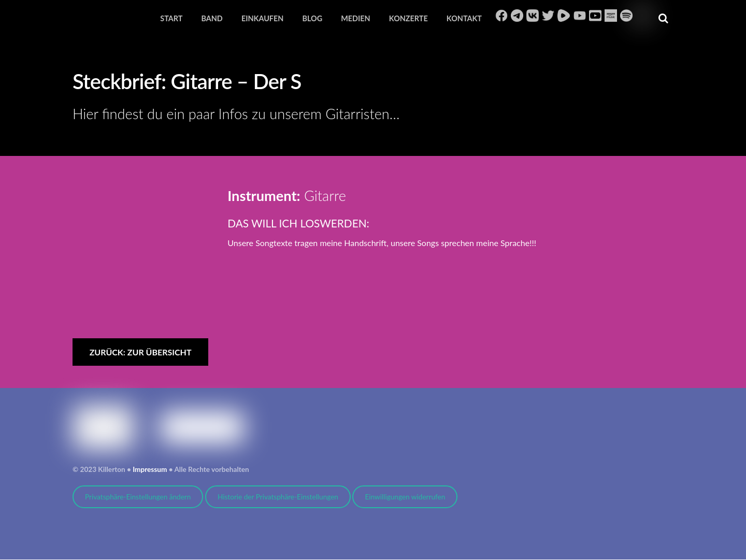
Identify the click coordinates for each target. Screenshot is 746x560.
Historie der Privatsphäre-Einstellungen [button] (278, 497)
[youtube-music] (595, 15)
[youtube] (580, 15)
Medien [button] (355, 18)
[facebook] (501, 15)
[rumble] (564, 15)
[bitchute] (642, 15)
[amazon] (611, 15)
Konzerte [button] (408, 18)
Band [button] (212, 18)
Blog (312, 18)
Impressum (150, 470)
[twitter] (548, 15)
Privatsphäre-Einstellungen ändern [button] (138, 497)
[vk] (533, 15)
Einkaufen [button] (262, 18)
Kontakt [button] (464, 18)
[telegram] (517, 15)
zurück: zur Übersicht (141, 353)
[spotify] (626, 15)
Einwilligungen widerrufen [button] (405, 497)
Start (171, 18)
